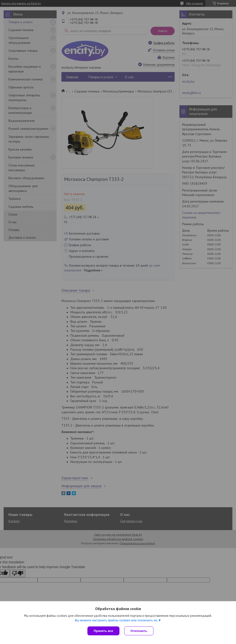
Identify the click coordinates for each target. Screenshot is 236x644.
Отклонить (139, 631)
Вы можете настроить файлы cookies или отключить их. (116, 620)
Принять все (103, 631)
